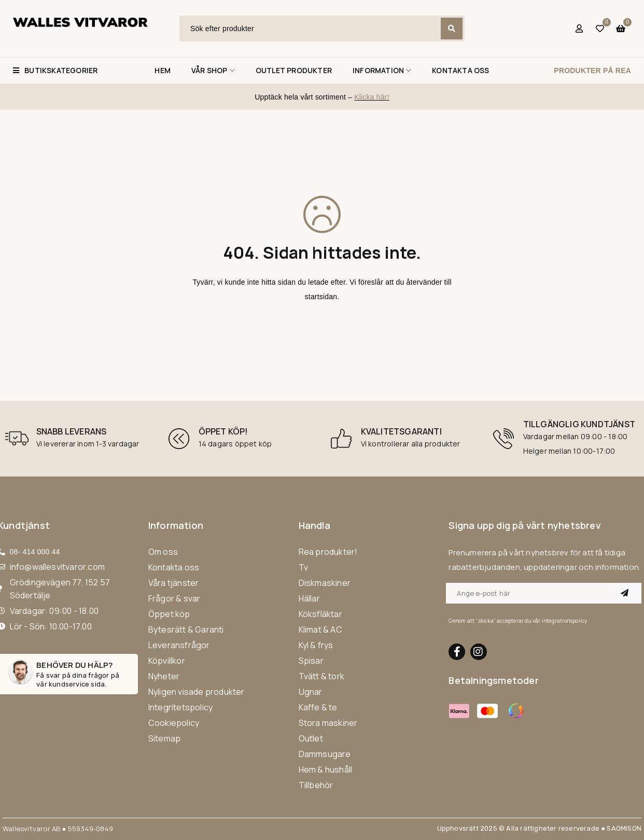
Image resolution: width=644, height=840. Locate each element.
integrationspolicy (565, 621)
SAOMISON (624, 828)
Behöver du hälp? (74, 665)
